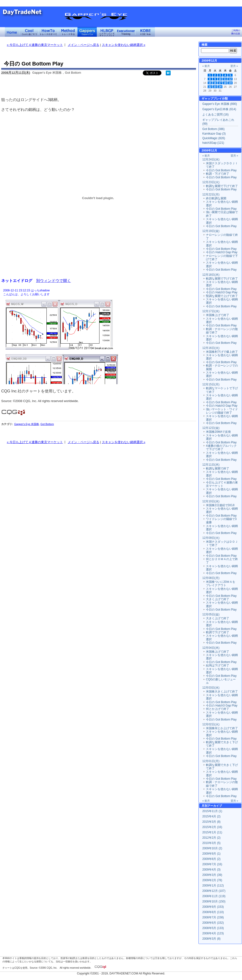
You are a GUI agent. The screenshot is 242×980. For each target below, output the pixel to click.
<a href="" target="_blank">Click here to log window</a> (98, 336)
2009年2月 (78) (212, 880)
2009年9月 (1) (211, 854)
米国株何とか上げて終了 (222, 728)
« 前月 (206, 66)
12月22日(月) (211, 195)
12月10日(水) (211, 501)
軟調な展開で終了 (218, 468)
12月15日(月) (211, 384)
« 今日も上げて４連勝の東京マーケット (35, 45)
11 (225, 79)
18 (225, 83)
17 (220, 83)
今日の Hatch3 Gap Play (222, 252)
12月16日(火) (211, 348)
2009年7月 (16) (212, 864)
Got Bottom (47, 424)
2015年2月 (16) (212, 827)
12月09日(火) (211, 538)
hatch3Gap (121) (213, 143)
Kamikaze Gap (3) (214, 134)
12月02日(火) (211, 724)
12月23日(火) (211, 182)
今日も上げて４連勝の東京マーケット (222, 484)
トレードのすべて (48, 32)
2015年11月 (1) (212, 811)
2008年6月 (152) (213, 923)
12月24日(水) (211, 159)
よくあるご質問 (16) (216, 115)
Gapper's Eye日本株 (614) (219, 109)
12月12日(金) (211, 428)
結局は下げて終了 (218, 665)
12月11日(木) (211, 465)
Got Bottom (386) (213, 129)
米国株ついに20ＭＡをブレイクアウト (221, 584)
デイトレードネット (12, 32)
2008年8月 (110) (213, 912)
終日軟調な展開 (216, 198)
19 (230, 83)
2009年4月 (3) (211, 870)
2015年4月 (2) (211, 816)
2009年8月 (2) (211, 859)
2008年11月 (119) (214, 896)
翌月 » (234, 66)
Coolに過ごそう (29, 32)
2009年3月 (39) (212, 875)
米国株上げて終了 (218, 315)
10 (220, 79)
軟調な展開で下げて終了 (222, 186)
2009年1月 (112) (213, 886)
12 (230, 79)
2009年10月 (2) (212, 848)
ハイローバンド (106, 32)
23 (215, 87)
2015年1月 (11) (212, 832)
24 (220, 87)
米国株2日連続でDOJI (220, 505)
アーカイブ (215, 806)
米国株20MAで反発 (218, 432)
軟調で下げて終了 (218, 632)
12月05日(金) (211, 614)
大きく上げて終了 (218, 599)
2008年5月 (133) (213, 928)
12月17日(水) (211, 311)
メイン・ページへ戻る (83, 45)
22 (210, 87)
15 (210, 83)
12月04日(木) (211, 648)
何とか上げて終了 (218, 709)
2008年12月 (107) (214, 891)
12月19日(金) (211, 231)
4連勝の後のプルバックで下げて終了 (221, 447)
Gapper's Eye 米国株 (26, 424)
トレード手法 (68, 32)
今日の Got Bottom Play (221, 170)
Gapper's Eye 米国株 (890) (220, 104)
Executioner (126, 32)
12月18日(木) (211, 275)
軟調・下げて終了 (218, 174)
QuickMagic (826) (214, 138)
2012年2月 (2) (211, 838)
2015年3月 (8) (211, 822)
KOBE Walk (145, 32)
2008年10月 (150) (214, 901)
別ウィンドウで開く (53, 281)
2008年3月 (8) (211, 939)
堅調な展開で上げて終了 (222, 296)
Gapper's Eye (87, 32)
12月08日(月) (211, 578)
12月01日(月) (211, 761)
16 (215, 83)
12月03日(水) (211, 688)
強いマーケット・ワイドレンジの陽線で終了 (222, 411)
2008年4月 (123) (213, 933)
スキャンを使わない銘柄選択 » (124, 45)
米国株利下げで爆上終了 (222, 352)
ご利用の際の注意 (236, 32)
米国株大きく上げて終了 (222, 692)
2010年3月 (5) (211, 843)
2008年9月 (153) (213, 907)
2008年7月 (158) (213, 917)
